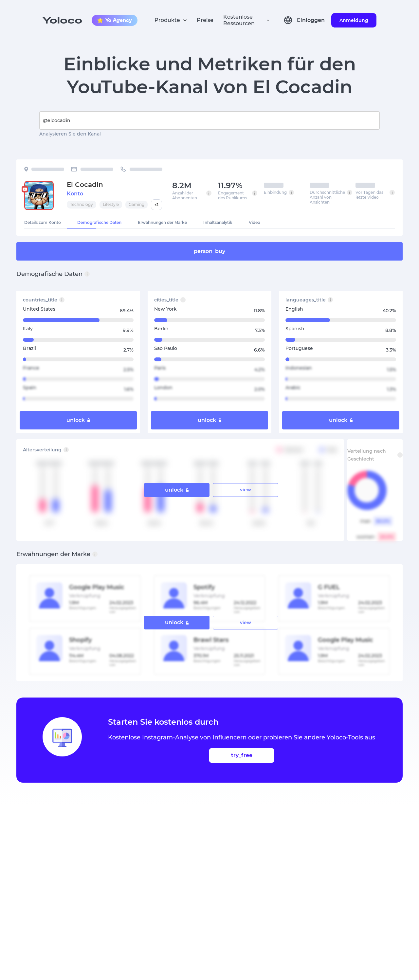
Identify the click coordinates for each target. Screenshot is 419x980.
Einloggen (311, 20)
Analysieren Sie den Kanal (70, 134)
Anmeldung (354, 20)
